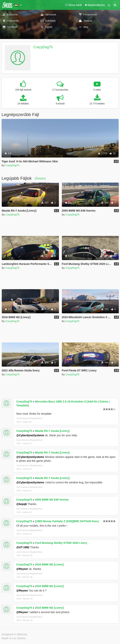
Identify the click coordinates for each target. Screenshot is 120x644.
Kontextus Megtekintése (29, 418)
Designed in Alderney (14, 634)
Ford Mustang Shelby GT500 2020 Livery (61, 543)
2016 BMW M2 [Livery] (49, 564)
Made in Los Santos (14, 638)
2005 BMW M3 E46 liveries (52, 500)
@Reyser (22, 569)
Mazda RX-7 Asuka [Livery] (52, 431)
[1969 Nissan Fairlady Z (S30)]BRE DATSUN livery (67, 521)
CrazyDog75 (43, 47)
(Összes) (40, 178)
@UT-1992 (23, 547)
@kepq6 (22, 504)
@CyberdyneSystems (30, 435)
